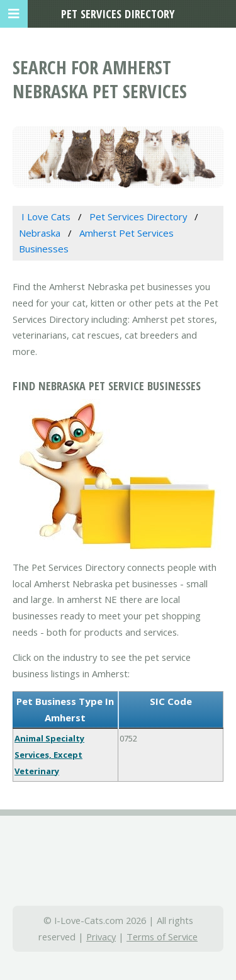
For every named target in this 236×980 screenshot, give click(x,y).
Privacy (101, 937)
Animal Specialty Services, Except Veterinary (49, 754)
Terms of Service (162, 937)
